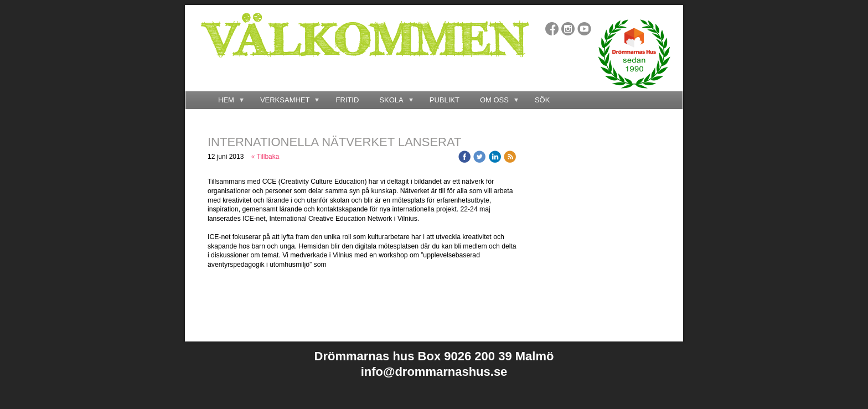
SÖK (542, 100)
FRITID (347, 100)
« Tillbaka (265, 157)
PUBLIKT (445, 100)
